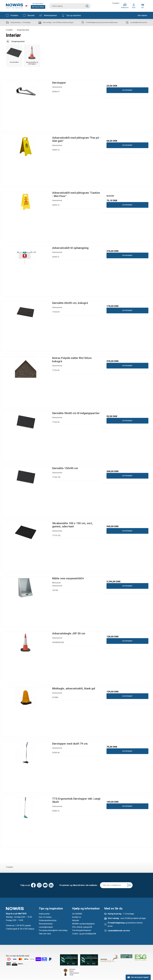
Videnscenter (44, 914)
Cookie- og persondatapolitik (84, 934)
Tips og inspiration (71, 15)
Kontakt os (77, 917)
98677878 (22, 914)
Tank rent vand (45, 934)
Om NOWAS (77, 914)
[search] (70, 6)
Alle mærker (142, 15)
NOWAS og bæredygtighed (83, 924)
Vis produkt (127, 90)
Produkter (12, 15)
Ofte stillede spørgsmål (82, 927)
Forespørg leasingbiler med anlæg (53, 930)
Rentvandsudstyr (46, 924)
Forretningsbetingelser (82, 930)
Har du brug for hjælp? (140, 977)
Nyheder (76, 920)
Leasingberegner (46, 927)
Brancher (29, 15)
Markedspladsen (48, 15)
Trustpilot (116, 3)
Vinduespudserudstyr (48, 920)
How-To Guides (45, 917)
